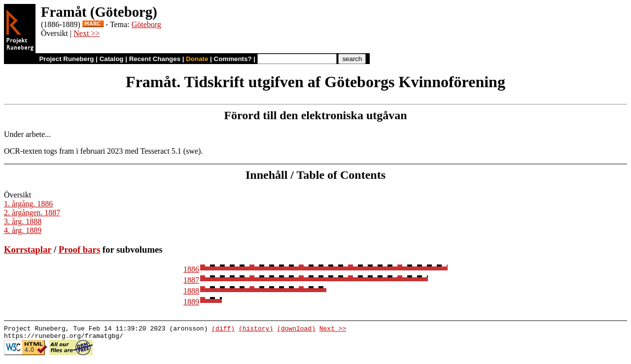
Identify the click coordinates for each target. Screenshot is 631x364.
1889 (191, 302)
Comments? (233, 59)
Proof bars (79, 249)
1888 (191, 291)
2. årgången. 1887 (32, 213)
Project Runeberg (66, 59)
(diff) (223, 330)
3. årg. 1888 (23, 221)
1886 (191, 269)
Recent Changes (155, 59)
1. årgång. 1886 (28, 204)
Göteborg (146, 24)
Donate (197, 59)
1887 (191, 280)
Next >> (87, 33)
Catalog (112, 59)
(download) (296, 330)
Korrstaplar (28, 249)
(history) (256, 330)
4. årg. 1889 (23, 230)
